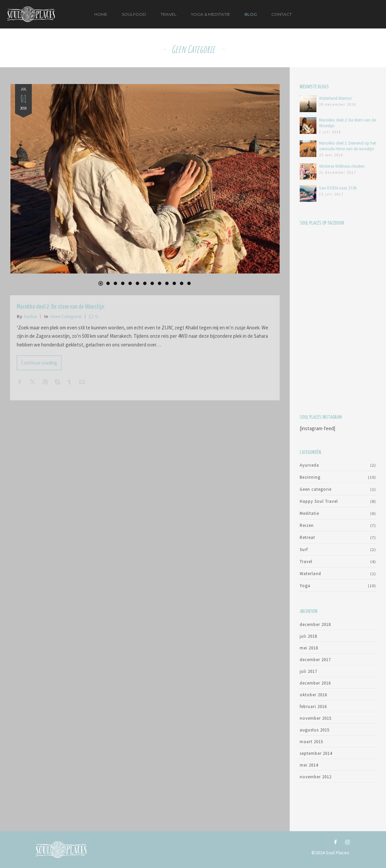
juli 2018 (308, 636)
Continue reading (39, 363)
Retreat (307, 537)
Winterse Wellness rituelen (342, 166)
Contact (281, 14)
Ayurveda (309, 465)
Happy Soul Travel (319, 501)
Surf (304, 549)
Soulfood (134, 14)
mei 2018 (309, 648)
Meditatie (309, 513)
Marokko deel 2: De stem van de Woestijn (61, 307)
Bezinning (310, 477)
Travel (169, 14)
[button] (101, 284)
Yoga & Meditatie (211, 14)
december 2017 (315, 660)
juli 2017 (308, 671)
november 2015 (316, 718)
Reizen (307, 525)
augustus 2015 (315, 730)
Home (101, 14)
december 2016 (315, 683)
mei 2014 (309, 765)
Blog (251, 14)
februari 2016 (313, 706)
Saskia (30, 316)
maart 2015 (311, 742)
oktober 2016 (313, 695)
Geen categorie (66, 316)
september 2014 (316, 753)
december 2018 (315, 624)
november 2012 (316, 777)
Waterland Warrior (335, 98)
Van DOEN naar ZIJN (338, 188)
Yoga (305, 586)
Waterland (310, 574)
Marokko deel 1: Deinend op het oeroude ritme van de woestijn (348, 146)
